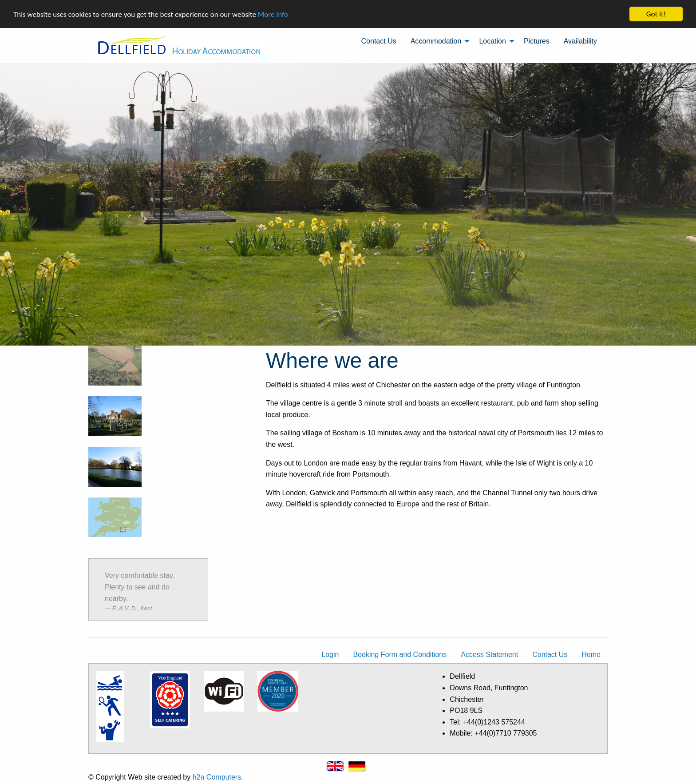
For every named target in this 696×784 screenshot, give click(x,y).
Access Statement (489, 655)
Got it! (656, 14)
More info (273, 14)
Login (330, 655)
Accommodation (436, 41)
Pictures (537, 41)
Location (492, 41)
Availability (580, 41)
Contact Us (379, 41)
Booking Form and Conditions (400, 655)
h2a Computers (217, 777)
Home (591, 655)
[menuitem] (379, 41)
